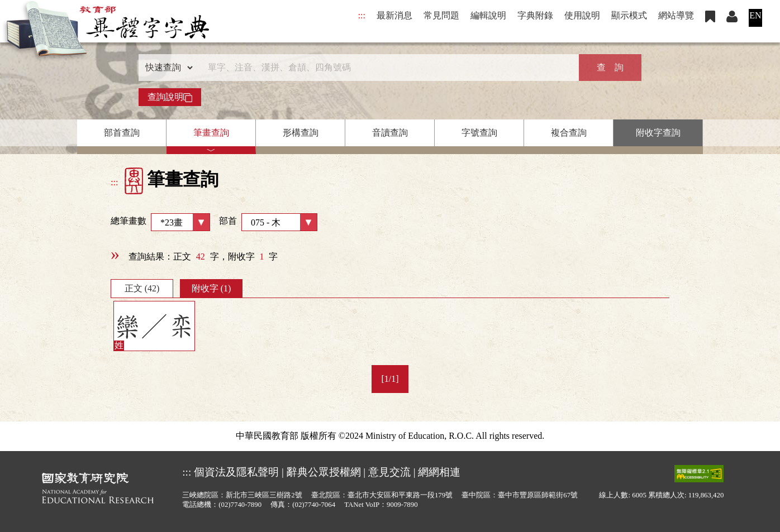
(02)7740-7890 (240, 505)
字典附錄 (535, 15)
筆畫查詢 (211, 133)
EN (755, 15)
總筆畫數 (160, 222)
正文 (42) (142, 288)
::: (362, 15)
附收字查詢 (658, 133)
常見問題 (441, 15)
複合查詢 (569, 133)
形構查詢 (301, 133)
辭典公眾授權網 (324, 472)
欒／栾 (154, 327)
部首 (268, 222)
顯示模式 (629, 15)
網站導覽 (676, 15)
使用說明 (582, 15)
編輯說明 (488, 15)
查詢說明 (170, 97)
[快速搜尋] (386, 68)
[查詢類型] (167, 68)
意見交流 (389, 472)
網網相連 (439, 472)
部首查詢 (122, 133)
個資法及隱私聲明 (236, 472)
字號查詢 (479, 133)
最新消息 (394, 15)
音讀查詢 (390, 133)
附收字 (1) (211, 288)
